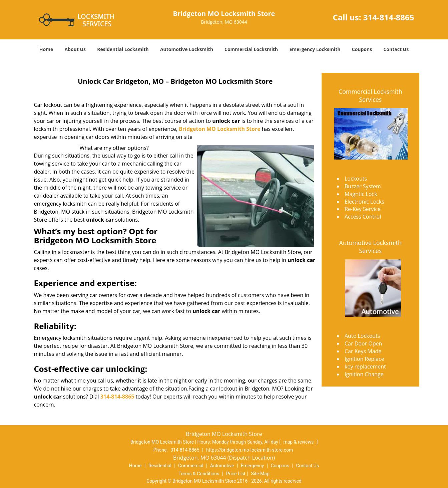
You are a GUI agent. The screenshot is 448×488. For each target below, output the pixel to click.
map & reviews (299, 442)
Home (46, 49)
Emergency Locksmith (315, 49)
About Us (75, 49)
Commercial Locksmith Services (370, 95)
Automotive (222, 466)
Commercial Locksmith (251, 49)
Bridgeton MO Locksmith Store (220, 129)
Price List (236, 474)
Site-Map (260, 474)
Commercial (191, 466)
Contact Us (396, 49)
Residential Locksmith (123, 49)
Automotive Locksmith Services (370, 247)
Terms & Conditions (199, 474)
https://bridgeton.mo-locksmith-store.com (250, 450)
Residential (160, 466)
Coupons (362, 49)
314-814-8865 (389, 17)
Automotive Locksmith (187, 49)
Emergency (252, 466)
